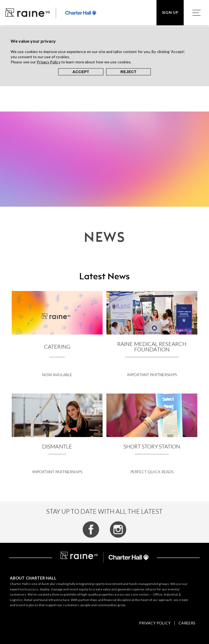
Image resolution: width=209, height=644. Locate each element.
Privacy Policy (48, 62)
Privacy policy (155, 623)
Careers (187, 623)
